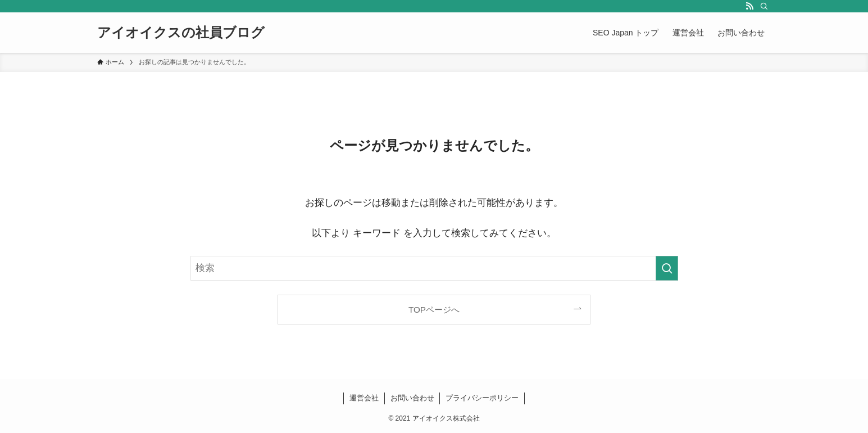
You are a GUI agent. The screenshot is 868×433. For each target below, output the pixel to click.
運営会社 (364, 398)
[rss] (749, 6)
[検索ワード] (434, 268)
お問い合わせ (412, 398)
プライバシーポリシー (482, 398)
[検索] (764, 6)
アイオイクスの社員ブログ (181, 33)
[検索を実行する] (667, 268)
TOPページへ (434, 310)
